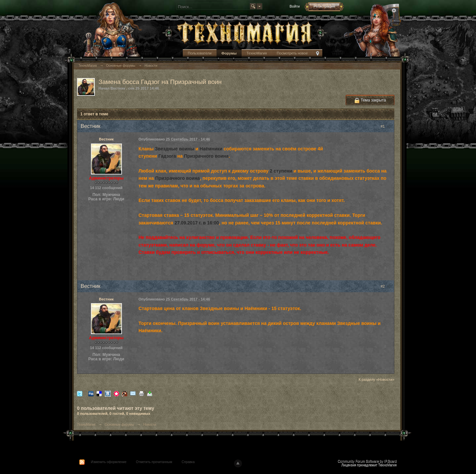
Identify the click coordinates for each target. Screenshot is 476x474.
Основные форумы (119, 425)
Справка (188, 462)
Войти (295, 6)
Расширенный (394, 11)
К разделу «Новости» (377, 379)
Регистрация (324, 6)
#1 (386, 126)
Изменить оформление (109, 462)
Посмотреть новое (292, 53)
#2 (386, 286)
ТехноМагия (257, 53)
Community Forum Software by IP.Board (367, 461)
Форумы (229, 53)
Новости (150, 425)
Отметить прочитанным (154, 462)
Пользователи (200, 53)
